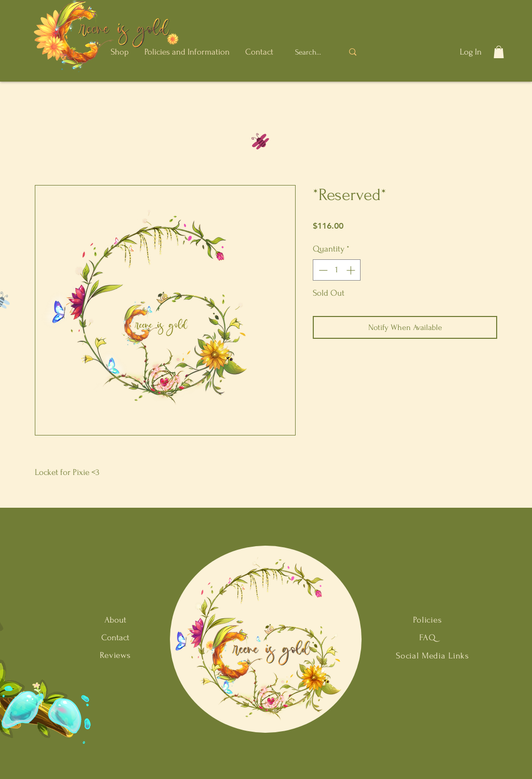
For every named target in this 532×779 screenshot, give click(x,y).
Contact (115, 637)
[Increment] (352, 270)
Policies (428, 620)
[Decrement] (322, 270)
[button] (120, 52)
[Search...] (309, 52)
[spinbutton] (337, 270)
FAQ (428, 637)
